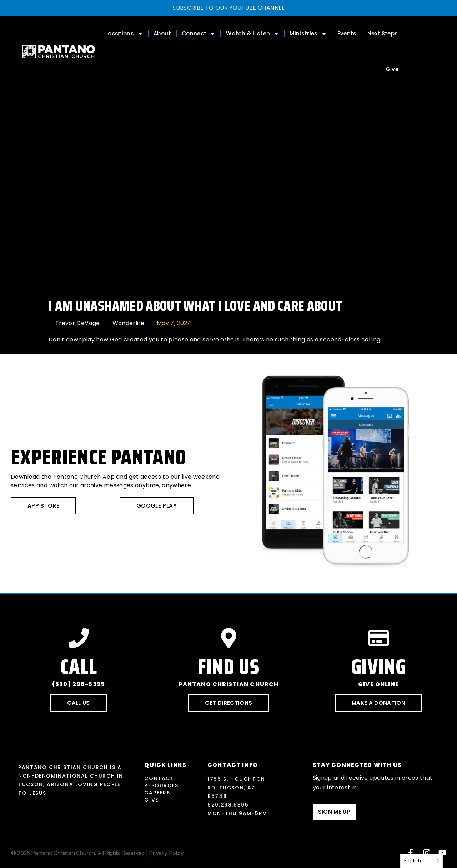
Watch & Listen (252, 34)
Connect (199, 34)
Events (347, 33)
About (162, 33)
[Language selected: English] (421, 861)
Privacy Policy (166, 853)
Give (392, 69)
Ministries (308, 34)
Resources (161, 785)
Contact (159, 778)
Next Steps (383, 33)
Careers (157, 793)
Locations (124, 34)
